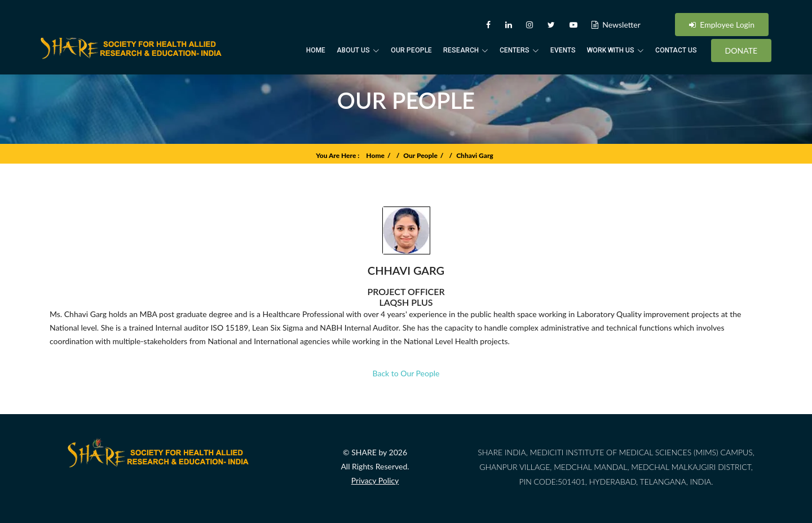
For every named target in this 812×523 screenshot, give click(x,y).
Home (316, 50)
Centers (519, 50)
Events (563, 50)
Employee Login (722, 25)
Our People (411, 50)
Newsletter (616, 25)
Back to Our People (406, 379)
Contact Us (676, 50)
